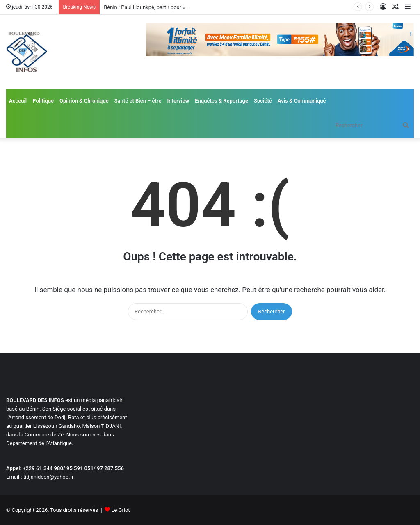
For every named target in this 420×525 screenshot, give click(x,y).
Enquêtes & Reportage (221, 101)
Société (263, 101)
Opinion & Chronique (84, 101)
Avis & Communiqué (302, 101)
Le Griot (120, 510)
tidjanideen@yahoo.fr (49, 477)
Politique (43, 101)
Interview (178, 101)
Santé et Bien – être (138, 101)
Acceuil (18, 101)
